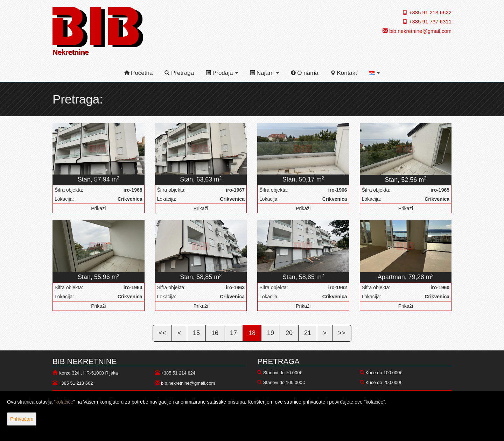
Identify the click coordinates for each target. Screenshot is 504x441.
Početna (138, 73)
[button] (374, 73)
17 (233, 333)
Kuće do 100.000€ (384, 373)
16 (215, 333)
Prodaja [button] (222, 73)
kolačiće (65, 402)
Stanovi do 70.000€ (283, 373)
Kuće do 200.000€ (384, 382)
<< (162, 333)
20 (289, 333)
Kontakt (344, 73)
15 (196, 333)
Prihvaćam (22, 419)
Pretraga (179, 73)
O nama (305, 73)
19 (271, 333)
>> (342, 333)
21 (308, 333)
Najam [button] (264, 73)
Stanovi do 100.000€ (284, 382)
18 (252, 333)
